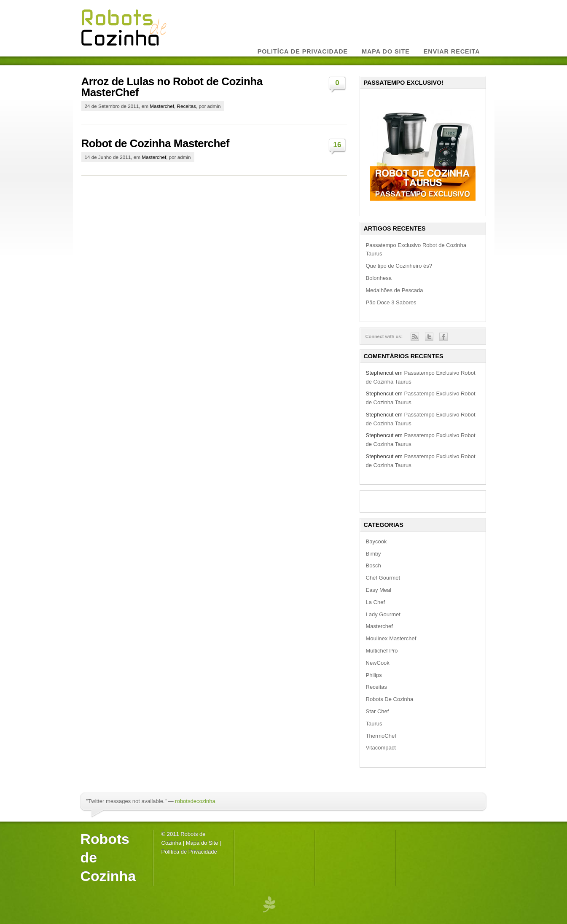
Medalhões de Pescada (395, 290)
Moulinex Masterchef (391, 638)
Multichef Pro (382, 651)
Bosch (374, 565)
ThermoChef (381, 736)
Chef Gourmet (383, 578)
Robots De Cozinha (390, 699)
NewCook (378, 663)
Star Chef (378, 711)
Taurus (374, 724)
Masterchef (162, 106)
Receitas (186, 106)
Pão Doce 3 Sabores (391, 302)
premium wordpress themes (269, 904)
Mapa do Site (202, 843)
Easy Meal (379, 590)
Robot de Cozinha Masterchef (155, 143)
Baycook (376, 541)
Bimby (374, 554)
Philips (374, 675)
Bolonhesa (379, 278)
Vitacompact (381, 748)
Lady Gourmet (383, 614)
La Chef (376, 602)
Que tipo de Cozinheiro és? (399, 266)
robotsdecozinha (195, 801)
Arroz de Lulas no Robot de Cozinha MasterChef (172, 87)
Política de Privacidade (189, 852)
